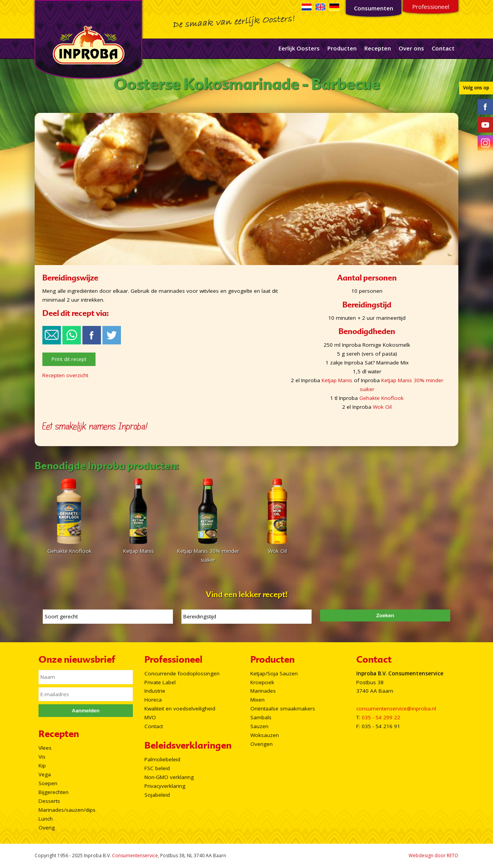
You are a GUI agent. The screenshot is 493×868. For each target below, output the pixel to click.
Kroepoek (262, 682)
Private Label (160, 682)
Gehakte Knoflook (381, 398)
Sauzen (259, 726)
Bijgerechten (54, 792)
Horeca (153, 700)
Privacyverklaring (165, 786)
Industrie (155, 691)
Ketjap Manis (337, 380)
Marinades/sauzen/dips (67, 810)
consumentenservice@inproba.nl (396, 709)
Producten (342, 48)
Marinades (263, 691)
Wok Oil (382, 407)
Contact (443, 48)
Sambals (261, 717)
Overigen (262, 744)
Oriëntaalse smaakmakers (283, 709)
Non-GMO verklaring (169, 777)
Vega (45, 774)
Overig (47, 828)
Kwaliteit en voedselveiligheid (180, 709)
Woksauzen (265, 735)
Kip (42, 766)
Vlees (45, 748)
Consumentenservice (135, 855)
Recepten (378, 48)
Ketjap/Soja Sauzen (274, 673)
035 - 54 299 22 (381, 717)
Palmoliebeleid (162, 759)
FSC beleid (157, 768)
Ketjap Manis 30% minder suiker (208, 551)
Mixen (257, 700)
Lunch (46, 819)
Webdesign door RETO (433, 855)
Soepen (48, 783)
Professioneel (431, 7)
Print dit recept (69, 359)
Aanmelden (86, 711)
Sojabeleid (157, 795)
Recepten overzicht (65, 375)
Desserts (49, 801)
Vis (42, 757)
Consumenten (374, 8)
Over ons (411, 48)
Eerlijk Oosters (299, 48)
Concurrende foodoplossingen (182, 673)
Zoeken (385, 615)
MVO (150, 717)
